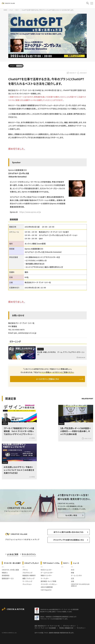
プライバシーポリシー (69, 627)
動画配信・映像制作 (29, 576)
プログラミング (27, 573)
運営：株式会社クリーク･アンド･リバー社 (47, 627)
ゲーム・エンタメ (76, 576)
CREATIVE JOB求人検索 (10, 570)
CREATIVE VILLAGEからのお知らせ (80, 586)
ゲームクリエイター (47, 573)
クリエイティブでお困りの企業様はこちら (69, 541)
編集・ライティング (28, 579)
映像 (73, 573)
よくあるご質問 (13, 555)
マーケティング (27, 582)
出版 (73, 582)
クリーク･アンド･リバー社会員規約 (45, 629)
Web (73, 570)
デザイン (25, 570)
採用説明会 (6, 576)
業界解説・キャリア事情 (48, 582)
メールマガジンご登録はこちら (48, 379)
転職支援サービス (8, 579)
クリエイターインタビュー (49, 585)
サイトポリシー (81, 629)
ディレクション (27, 585)
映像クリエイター (46, 576)
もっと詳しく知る (71, 516)
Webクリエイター (47, 570)
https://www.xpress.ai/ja (30, 212)
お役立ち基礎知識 (47, 588)
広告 (73, 579)
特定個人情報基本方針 (66, 629)
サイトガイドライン (29, 555)
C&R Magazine (46, 591)
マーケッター (45, 579)
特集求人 (5, 573)
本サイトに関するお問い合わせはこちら (69, 533)
